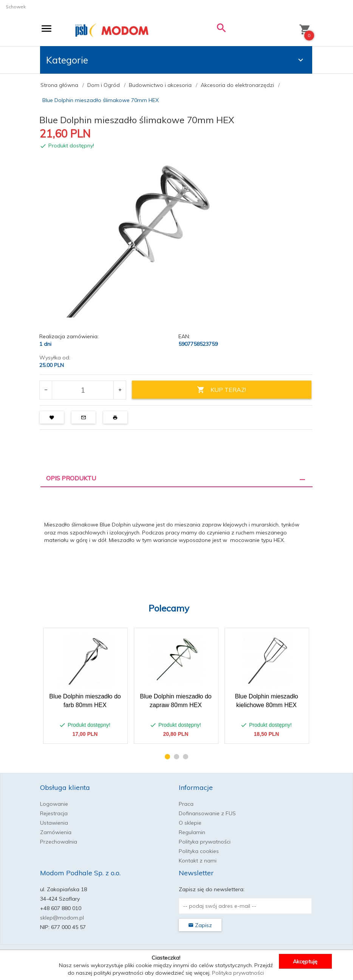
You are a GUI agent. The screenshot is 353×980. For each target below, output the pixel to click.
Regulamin (192, 832)
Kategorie (176, 60)
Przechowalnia (59, 842)
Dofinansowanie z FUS (207, 813)
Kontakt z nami (198, 861)
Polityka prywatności (205, 842)
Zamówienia (56, 832)
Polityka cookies (199, 851)
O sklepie (190, 823)
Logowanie (54, 804)
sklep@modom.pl (62, 918)
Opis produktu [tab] (71, 478)
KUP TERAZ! (221, 390)
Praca (186, 804)
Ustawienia (54, 823)
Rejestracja (54, 813)
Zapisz (200, 925)
